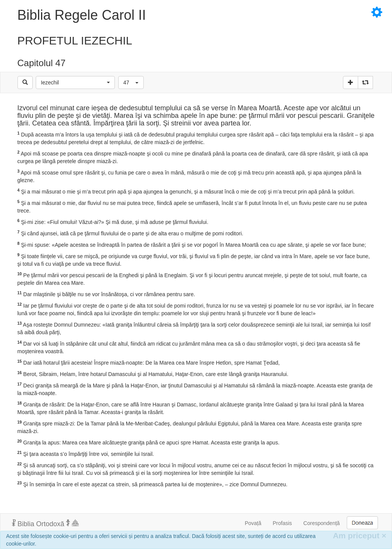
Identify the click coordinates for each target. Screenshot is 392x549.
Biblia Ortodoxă (45, 524)
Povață (253, 523)
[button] (75, 83)
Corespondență (322, 523)
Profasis (282, 523)
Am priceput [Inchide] (359, 536)
